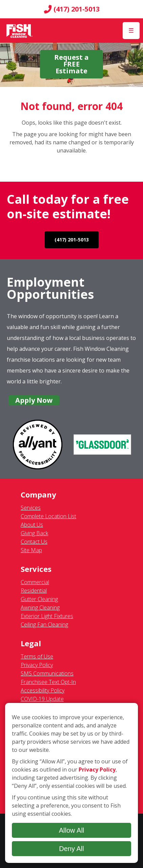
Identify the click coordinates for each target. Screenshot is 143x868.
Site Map (31, 550)
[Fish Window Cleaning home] (19, 31)
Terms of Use (37, 656)
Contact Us (34, 542)
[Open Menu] (131, 31)
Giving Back (34, 533)
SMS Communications (47, 673)
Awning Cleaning (40, 608)
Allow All (72, 830)
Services (31, 508)
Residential (34, 591)
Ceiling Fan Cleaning (44, 625)
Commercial (35, 582)
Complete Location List (48, 516)
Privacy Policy (37, 665)
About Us (32, 525)
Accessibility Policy (43, 690)
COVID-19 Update (42, 699)
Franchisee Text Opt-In (48, 682)
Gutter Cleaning (39, 599)
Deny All (71, 849)
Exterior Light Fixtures (47, 616)
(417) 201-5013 (72, 9)
